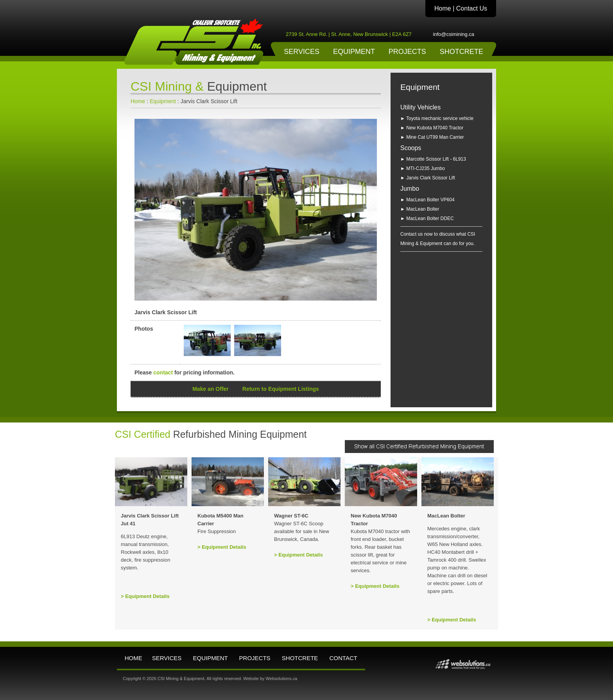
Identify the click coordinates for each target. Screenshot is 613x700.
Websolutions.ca (282, 679)
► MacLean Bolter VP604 (427, 200)
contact (163, 372)
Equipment (163, 101)
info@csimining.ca (453, 34)
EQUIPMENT (354, 52)
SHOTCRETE (462, 52)
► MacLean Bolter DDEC (427, 218)
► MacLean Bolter (420, 209)
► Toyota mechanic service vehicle (437, 118)
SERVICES (302, 52)
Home (443, 8)
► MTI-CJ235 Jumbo (423, 168)
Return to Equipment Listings (281, 389)
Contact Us (472, 8)
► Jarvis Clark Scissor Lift (428, 178)
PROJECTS (407, 52)
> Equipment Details (145, 596)
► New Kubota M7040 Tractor (432, 128)
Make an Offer (211, 389)
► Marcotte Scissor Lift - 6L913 (433, 159)
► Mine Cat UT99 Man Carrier (432, 137)
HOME (134, 658)
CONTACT (343, 658)
